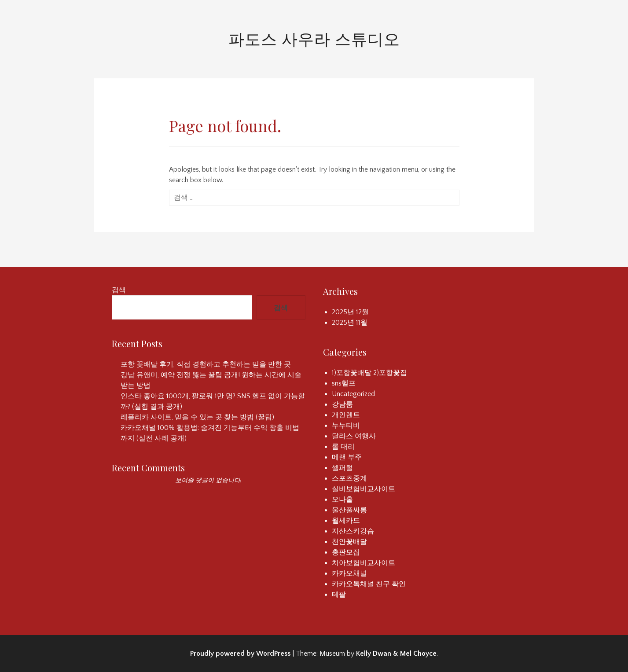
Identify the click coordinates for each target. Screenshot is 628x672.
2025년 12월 (350, 312)
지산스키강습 (353, 531)
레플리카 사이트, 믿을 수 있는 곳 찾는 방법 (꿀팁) (197, 417)
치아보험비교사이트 (364, 563)
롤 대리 (343, 447)
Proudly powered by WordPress (240, 654)
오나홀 (342, 499)
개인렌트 (346, 415)
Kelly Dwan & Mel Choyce (396, 654)
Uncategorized (353, 394)
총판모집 (346, 552)
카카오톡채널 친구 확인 (369, 584)
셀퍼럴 (342, 468)
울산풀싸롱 (349, 510)
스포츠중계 (349, 478)
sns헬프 (344, 383)
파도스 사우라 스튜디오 (314, 38)
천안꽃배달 (349, 542)
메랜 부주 (347, 457)
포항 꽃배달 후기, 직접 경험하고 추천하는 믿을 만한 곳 (206, 364)
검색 (119, 290)
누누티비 (346, 426)
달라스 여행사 (354, 436)
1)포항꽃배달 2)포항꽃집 (369, 373)
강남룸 (342, 404)
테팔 (339, 595)
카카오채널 (349, 573)
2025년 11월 (350, 323)
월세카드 (346, 521)
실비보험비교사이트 (364, 489)
